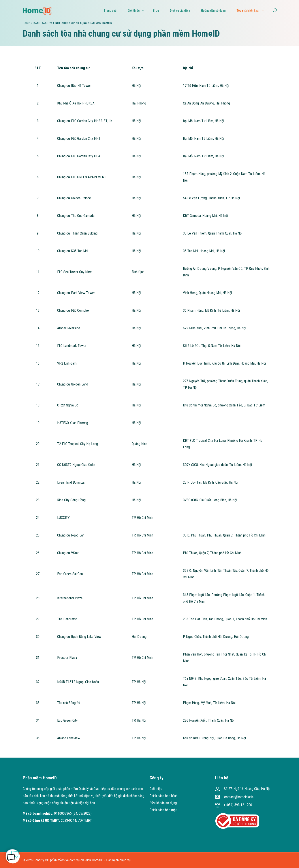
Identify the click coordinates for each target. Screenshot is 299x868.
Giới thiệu (156, 789)
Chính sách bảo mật (163, 810)
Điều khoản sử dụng (163, 803)
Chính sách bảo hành (164, 796)
